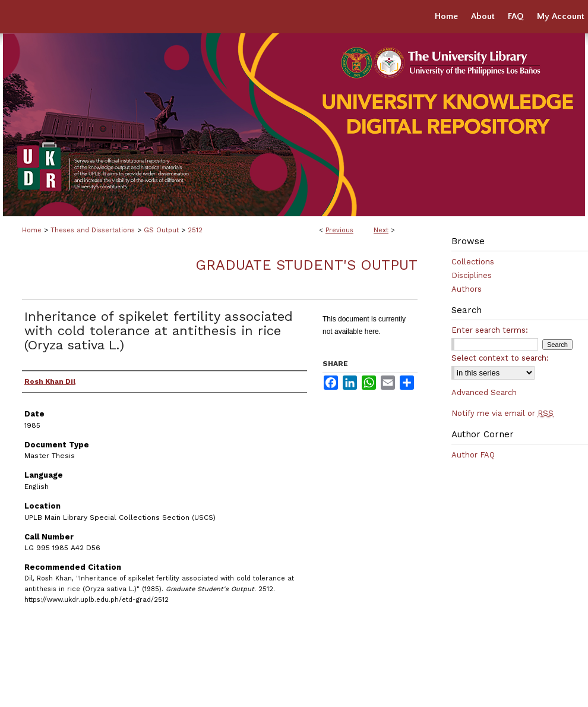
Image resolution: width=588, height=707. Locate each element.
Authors (467, 289)
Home (32, 230)
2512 (195, 230)
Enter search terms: (490, 330)
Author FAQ (473, 455)
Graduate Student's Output (306, 265)
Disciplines (472, 275)
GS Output (161, 230)
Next (381, 230)
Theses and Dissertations (93, 230)
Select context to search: (500, 358)
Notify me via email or (502, 413)
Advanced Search (484, 392)
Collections (473, 262)
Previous (339, 230)
